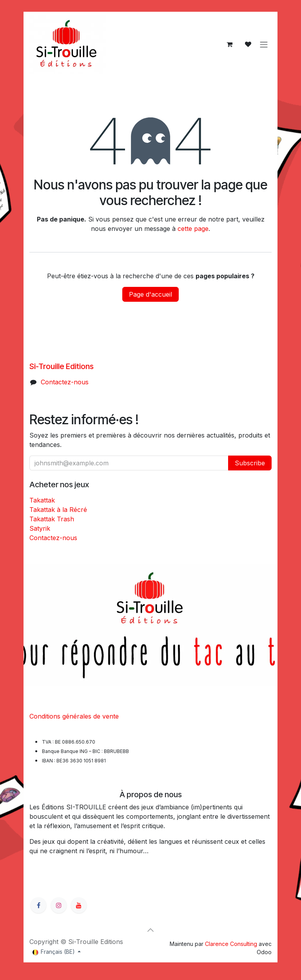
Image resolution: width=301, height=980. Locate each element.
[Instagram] (59, 905)
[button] (150, 930)
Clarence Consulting (231, 944)
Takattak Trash (52, 519)
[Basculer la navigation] (264, 44)
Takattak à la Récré (58, 510)
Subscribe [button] (250, 463)
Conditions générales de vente (74, 716)
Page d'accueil (150, 294)
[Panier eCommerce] (229, 44)
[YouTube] (79, 905)
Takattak (42, 500)
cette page (193, 229)
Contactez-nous (65, 382)
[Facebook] (38, 905)
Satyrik (40, 528)
